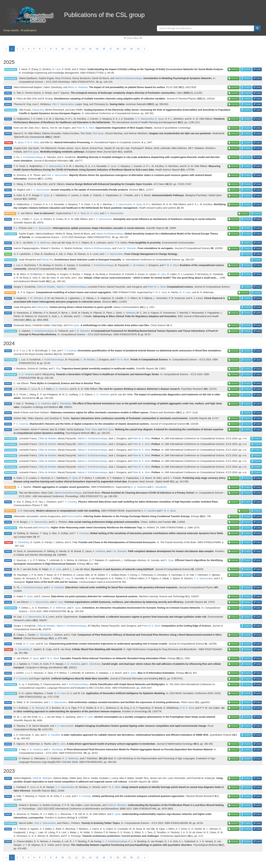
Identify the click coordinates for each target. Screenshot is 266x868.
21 (138, 49)
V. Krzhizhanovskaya (32, 157)
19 (125, 49)
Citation (246, 69)
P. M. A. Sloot (32, 142)
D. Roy (57, 369)
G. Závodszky (64, 403)
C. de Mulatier (137, 265)
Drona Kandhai (74, 516)
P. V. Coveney (69, 351)
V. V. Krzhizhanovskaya (115, 841)
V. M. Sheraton (35, 298)
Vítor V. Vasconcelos (63, 104)
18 (118, 49)
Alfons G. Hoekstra (78, 87)
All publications (28, 30)
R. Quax (160, 119)
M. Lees (56, 69)
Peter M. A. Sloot (85, 128)
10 (63, 49)
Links (257, 69)
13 (83, 49)
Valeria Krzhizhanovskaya (128, 78)
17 (111, 49)
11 (70, 49)
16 (104, 49)
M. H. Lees (93, 213)
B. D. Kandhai (149, 511)
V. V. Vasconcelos (145, 119)
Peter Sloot (91, 429)
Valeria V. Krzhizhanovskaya (71, 287)
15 (97, 49)
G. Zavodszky (22, 649)
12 (76, 49)
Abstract (234, 69)
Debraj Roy (38, 110)
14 (90, 49)
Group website (11, 30)
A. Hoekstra (129, 313)
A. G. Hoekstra (27, 374)
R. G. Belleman (42, 243)
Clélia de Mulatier (46, 287)
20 (131, 49)
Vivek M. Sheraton (127, 248)
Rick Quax (98, 133)
